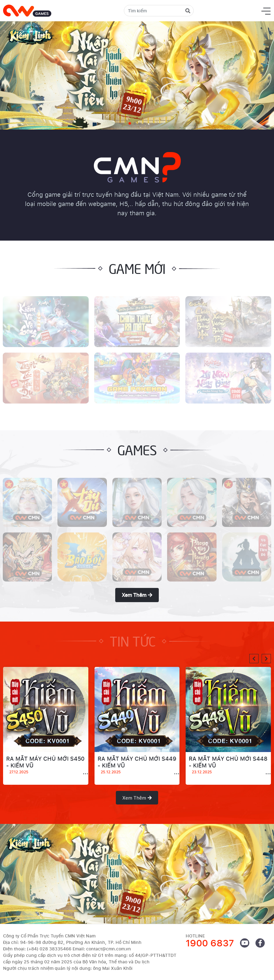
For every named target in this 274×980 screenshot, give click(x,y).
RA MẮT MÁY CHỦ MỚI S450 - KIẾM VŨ (46, 765)
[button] (254, 659)
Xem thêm (137, 595)
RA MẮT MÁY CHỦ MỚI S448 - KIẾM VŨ (228, 765)
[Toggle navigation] (266, 11)
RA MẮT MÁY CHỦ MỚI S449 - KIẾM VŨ (137, 765)
